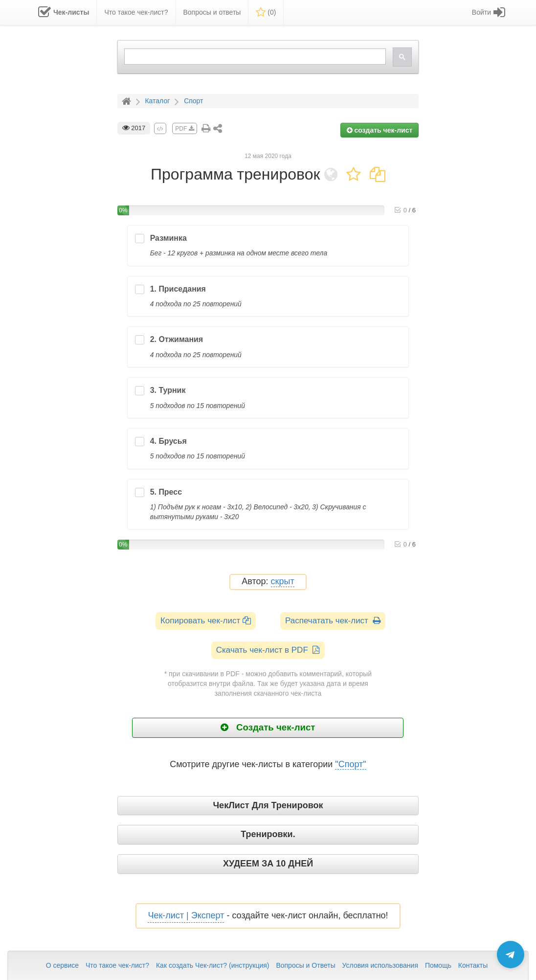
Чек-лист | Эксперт (186, 915)
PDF (184, 129)
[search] (254, 57)
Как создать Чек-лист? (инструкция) (213, 965)
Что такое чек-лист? (117, 965)
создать (380, 130)
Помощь (438, 965)
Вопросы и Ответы (305, 965)
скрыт (283, 581)
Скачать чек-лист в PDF (268, 650)
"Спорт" (350, 764)
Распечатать (333, 621)
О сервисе (62, 965)
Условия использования (380, 965)
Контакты (473, 965)
